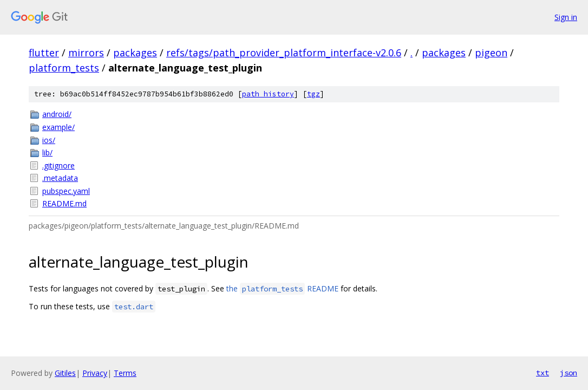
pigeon (491, 53)
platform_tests (64, 68)
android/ (57, 114)
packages (135, 53)
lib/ (47, 152)
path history (268, 94)
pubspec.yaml (66, 191)
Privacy (95, 373)
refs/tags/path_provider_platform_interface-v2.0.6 (284, 53)
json (569, 373)
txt (543, 373)
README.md (64, 203)
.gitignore (58, 165)
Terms (125, 373)
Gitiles (65, 373)
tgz (313, 94)
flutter (44, 53)
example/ (58, 127)
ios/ (49, 140)
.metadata (60, 178)
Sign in (566, 17)
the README (282, 288)
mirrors (86, 53)
